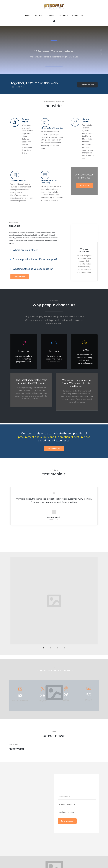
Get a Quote (84, 159)
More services (20, 277)
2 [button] (47, 551)
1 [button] (44, 551)
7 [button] (64, 551)
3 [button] (51, 551)
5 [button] (57, 551)
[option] (54, 503)
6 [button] (61, 551)
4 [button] (54, 551)
